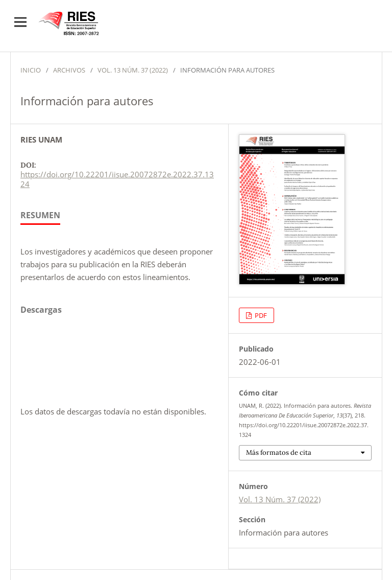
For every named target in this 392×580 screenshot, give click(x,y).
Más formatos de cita (279, 453)
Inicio (31, 70)
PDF (260, 315)
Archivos (69, 70)
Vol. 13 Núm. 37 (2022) (133, 70)
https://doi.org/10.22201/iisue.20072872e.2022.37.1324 (117, 179)
